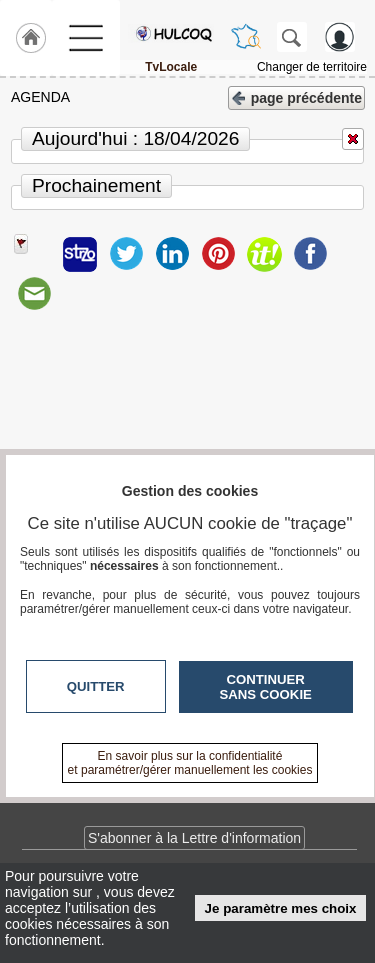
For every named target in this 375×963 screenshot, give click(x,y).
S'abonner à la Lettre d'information (194, 838)
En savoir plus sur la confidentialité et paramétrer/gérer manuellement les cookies (190, 763)
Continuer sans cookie (266, 687)
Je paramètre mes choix (281, 908)
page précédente (296, 96)
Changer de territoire (312, 67)
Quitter (96, 686)
